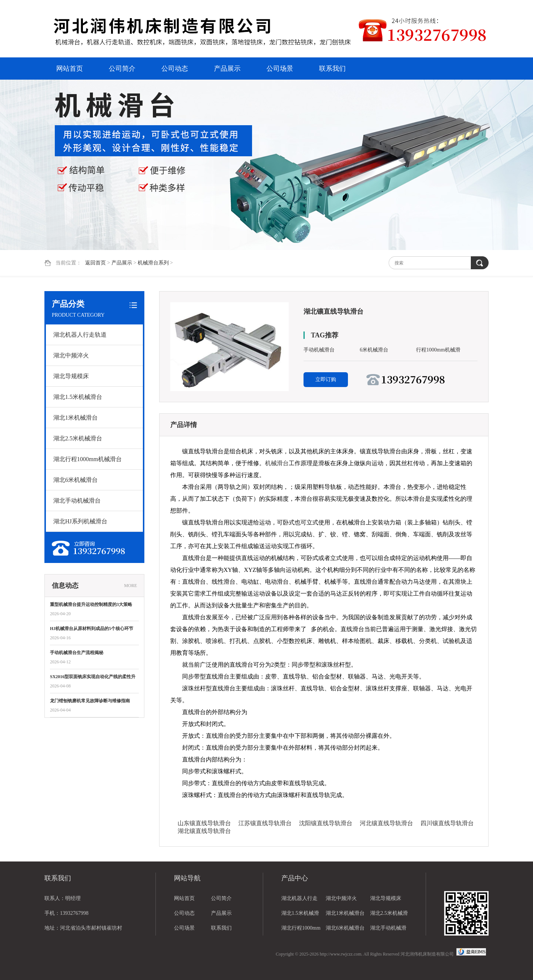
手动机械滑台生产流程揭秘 (77, 653)
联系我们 (332, 69)
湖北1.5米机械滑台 (78, 397)
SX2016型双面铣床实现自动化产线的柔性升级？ (93, 677)
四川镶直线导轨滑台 (447, 823)
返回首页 (95, 263)
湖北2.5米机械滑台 (78, 438)
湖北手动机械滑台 (77, 501)
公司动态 (175, 69)
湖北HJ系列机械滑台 (80, 521)
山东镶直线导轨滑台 (204, 823)
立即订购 (326, 379)
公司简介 (122, 69)
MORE (130, 586)
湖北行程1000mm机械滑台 (88, 459)
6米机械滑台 (374, 350)
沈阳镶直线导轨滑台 (326, 823)
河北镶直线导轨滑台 (386, 823)
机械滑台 (277, 463)
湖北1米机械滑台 (76, 418)
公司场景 (280, 69)
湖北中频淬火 (71, 355)
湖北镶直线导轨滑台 (204, 831)
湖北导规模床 (71, 376)
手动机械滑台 (319, 350)
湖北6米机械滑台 (76, 480)
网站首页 (70, 69)
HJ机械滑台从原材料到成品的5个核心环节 (92, 629)
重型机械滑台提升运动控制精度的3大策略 (91, 604)
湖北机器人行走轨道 (80, 335)
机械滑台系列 (153, 263)
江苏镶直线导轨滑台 (265, 823)
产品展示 (227, 69)
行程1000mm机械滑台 (438, 351)
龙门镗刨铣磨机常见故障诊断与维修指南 (90, 701)
